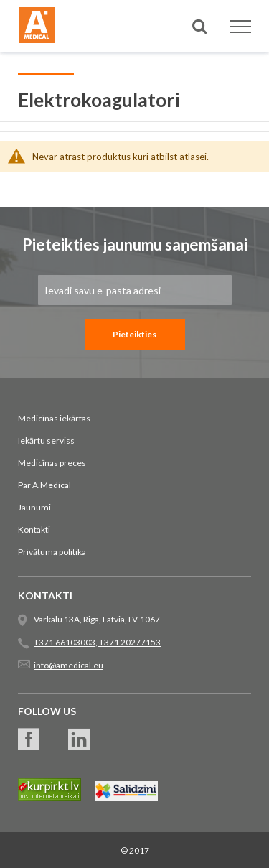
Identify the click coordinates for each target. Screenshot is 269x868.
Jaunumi (34, 507)
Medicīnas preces (52, 463)
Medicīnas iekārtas (54, 418)
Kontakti (34, 529)
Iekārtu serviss (46, 440)
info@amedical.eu (69, 665)
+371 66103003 (65, 642)
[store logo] (37, 27)
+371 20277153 (129, 642)
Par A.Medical (44, 485)
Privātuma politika (52, 552)
